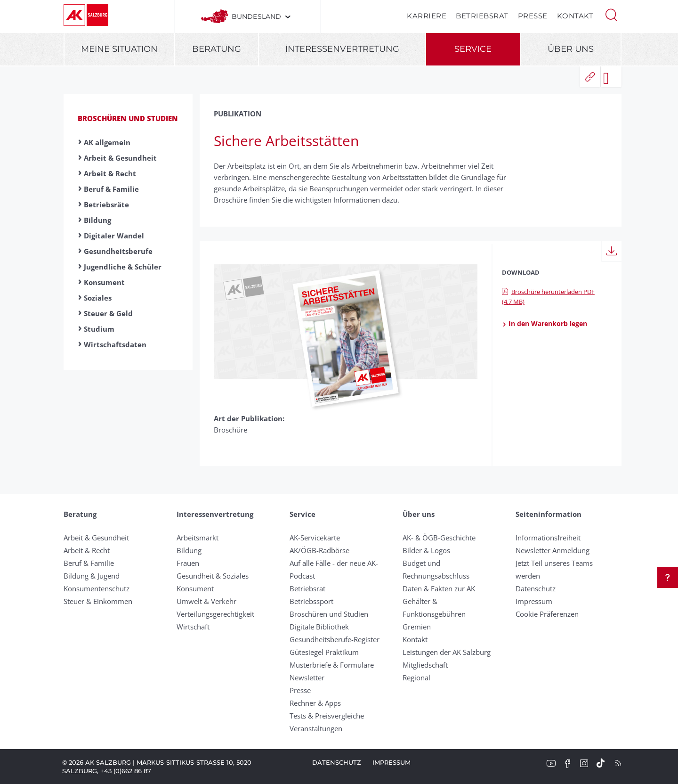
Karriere (427, 16)
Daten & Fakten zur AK (439, 588)
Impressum (534, 601)
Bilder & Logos (426, 550)
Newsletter (307, 678)
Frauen (188, 563)
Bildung (97, 220)
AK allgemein (107, 142)
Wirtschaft (193, 627)
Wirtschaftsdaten (115, 344)
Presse (533, 16)
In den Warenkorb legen (545, 324)
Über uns (571, 49)
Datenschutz (536, 588)
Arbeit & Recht (110, 173)
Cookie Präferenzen (547, 614)
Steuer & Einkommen (98, 601)
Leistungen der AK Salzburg (447, 652)
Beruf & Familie (111, 189)
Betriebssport (311, 601)
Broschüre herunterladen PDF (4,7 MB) (548, 297)
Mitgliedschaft (425, 665)
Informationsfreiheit (548, 538)
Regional (416, 678)
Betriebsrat (482, 16)
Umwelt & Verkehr (206, 601)
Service (473, 49)
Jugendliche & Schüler (123, 267)
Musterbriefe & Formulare (332, 665)
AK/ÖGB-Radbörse (319, 550)
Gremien (417, 627)
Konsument (104, 282)
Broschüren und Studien (128, 118)
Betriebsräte (106, 204)
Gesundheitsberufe (118, 251)
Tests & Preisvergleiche (327, 716)
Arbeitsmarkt (198, 538)
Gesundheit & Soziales (213, 576)
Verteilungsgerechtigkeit (215, 614)
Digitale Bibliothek (319, 627)
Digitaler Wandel (114, 236)
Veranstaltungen (316, 728)
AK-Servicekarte (315, 538)
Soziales (98, 298)
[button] (611, 14)
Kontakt (575, 16)
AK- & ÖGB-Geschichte (439, 538)
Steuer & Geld (108, 313)
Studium (99, 329)
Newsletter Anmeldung (553, 550)
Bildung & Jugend (92, 576)
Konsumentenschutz (97, 588)
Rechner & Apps (315, 703)
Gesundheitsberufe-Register (335, 639)
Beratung (217, 49)
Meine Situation (119, 49)
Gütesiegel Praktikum (324, 652)
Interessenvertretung (342, 49)
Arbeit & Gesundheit (120, 158)
